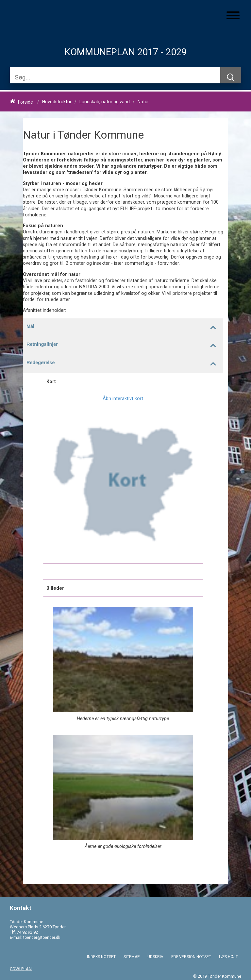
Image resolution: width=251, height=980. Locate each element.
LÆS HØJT (228, 957)
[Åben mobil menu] (233, 16)
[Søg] (115, 77)
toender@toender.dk (42, 938)
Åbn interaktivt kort (123, 399)
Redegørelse (125, 364)
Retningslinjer (125, 346)
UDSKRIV (155, 957)
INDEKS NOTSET (101, 957)
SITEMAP (132, 957)
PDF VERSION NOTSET (191, 957)
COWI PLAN (21, 969)
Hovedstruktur (57, 102)
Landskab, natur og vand (105, 102)
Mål (125, 328)
